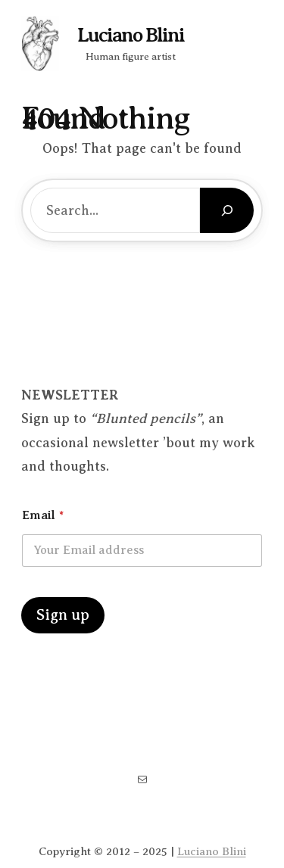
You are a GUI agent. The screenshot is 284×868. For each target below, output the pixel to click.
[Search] (227, 210)
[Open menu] (269, 37)
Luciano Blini (131, 35)
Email (43, 515)
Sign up (63, 615)
